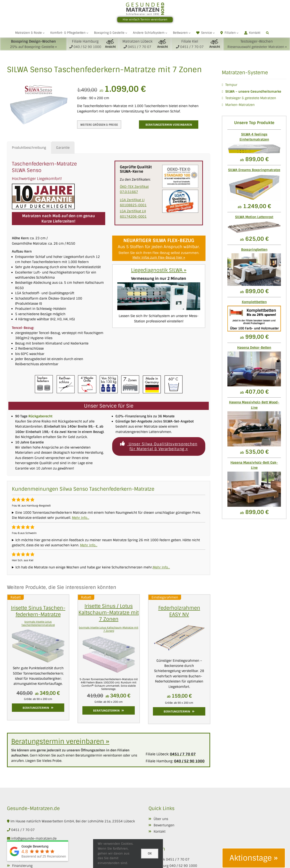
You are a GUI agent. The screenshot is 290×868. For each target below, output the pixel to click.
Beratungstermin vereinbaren (169, 125)
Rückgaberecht (40, 416)
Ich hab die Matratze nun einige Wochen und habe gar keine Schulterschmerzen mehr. (84, 567)
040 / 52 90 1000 (183, 866)
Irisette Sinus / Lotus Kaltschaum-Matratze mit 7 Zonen (109, 613)
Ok (150, 853)
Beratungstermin (38, 708)
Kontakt (160, 831)
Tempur (231, 85)
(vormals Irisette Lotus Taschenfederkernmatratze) (38, 623)
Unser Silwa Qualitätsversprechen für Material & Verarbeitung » (159, 446)
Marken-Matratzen (240, 105)
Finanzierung (22, 866)
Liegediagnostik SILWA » (159, 270)
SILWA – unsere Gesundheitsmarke (253, 91)
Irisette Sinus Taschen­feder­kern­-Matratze (38, 611)
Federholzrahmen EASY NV (179, 611)
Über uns (161, 819)
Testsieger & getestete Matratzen (251, 98)
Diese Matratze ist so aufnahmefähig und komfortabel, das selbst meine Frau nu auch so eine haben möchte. (109, 567)
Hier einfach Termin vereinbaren (145, 20)
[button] (267, 33)
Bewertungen (164, 825)
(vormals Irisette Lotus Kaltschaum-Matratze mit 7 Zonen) (109, 629)
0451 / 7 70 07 (23, 830)
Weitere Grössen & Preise (99, 125)
